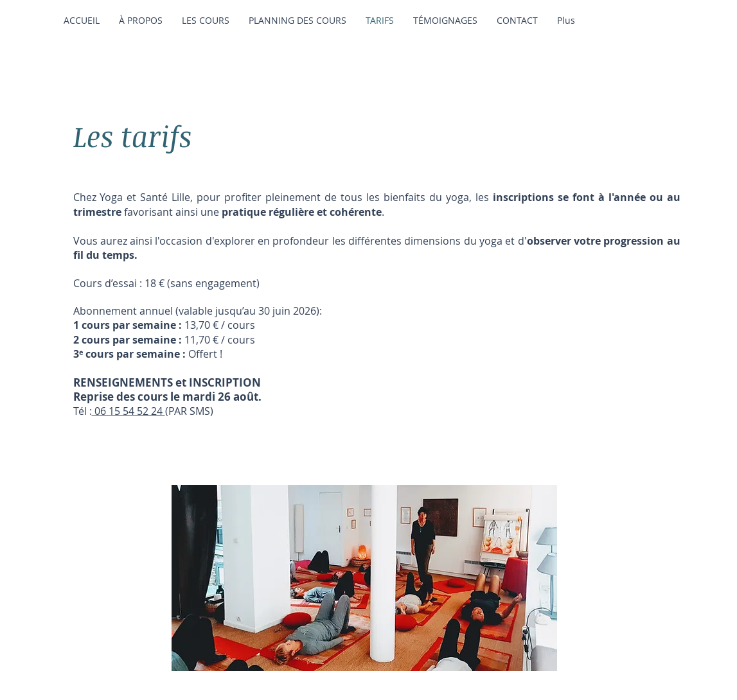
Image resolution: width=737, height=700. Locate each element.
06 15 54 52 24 (129, 411)
